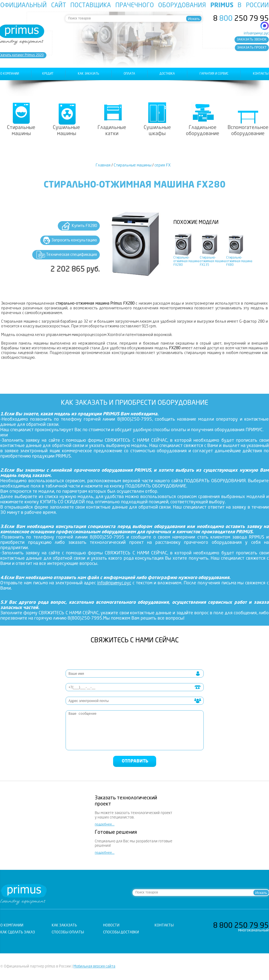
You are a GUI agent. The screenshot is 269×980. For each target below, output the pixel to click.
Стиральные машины (21, 131)
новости (111, 925)
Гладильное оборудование (203, 131)
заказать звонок (252, 40)
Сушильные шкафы (157, 131)
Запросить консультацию (74, 240)
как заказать (89, 74)
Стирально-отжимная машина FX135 (213, 262)
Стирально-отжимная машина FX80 (239, 262)
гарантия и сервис (214, 74)
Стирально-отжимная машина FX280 (186, 262)
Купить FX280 (84, 226)
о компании (10, 74)
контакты (261, 74)
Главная (103, 165)
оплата (129, 74)
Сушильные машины (66, 131)
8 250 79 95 (241, 19)
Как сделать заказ (18, 932)
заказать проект (252, 48)
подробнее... (105, 825)
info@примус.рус (256, 34)
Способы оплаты (68, 932)
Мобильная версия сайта (94, 967)
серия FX (163, 165)
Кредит (48, 74)
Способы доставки (121, 932)
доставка (167, 74)
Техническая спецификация (72, 255)
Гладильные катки (112, 131)
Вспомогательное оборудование (248, 131)
